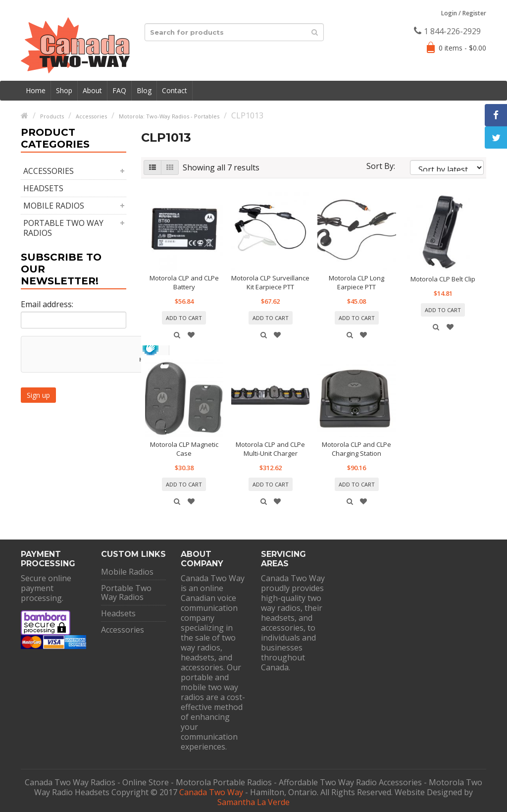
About (92, 90)
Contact (175, 90)
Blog (144, 90)
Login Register (464, 13)
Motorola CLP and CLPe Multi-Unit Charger (270, 449)
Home (36, 90)
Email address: (47, 304)
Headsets (43, 188)
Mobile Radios (54, 206)
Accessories (49, 171)
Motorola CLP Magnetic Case (184, 449)
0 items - (462, 48)
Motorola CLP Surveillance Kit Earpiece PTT (270, 282)
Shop (64, 90)
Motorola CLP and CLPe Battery (184, 282)
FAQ (119, 90)
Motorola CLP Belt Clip (443, 279)
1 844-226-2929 (447, 31)
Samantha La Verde (253, 802)
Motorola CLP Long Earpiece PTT (356, 282)
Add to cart (184, 318)
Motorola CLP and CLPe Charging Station (356, 449)
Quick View (177, 335)
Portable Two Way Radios (63, 228)
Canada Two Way (211, 792)
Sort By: (381, 166)
